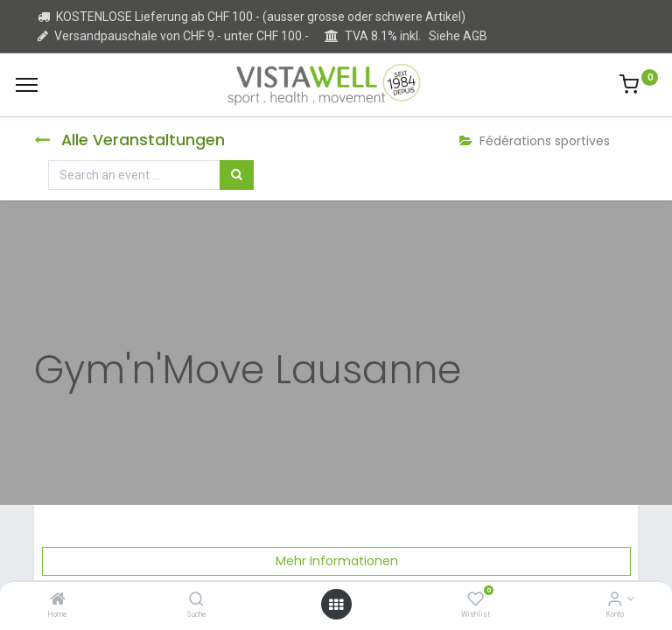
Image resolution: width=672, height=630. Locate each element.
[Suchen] (237, 175)
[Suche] (196, 600)
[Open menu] (336, 605)
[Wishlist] (476, 600)
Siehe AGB (458, 36)
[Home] (58, 600)
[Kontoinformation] (615, 600)
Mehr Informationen (337, 561)
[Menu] (27, 85)
